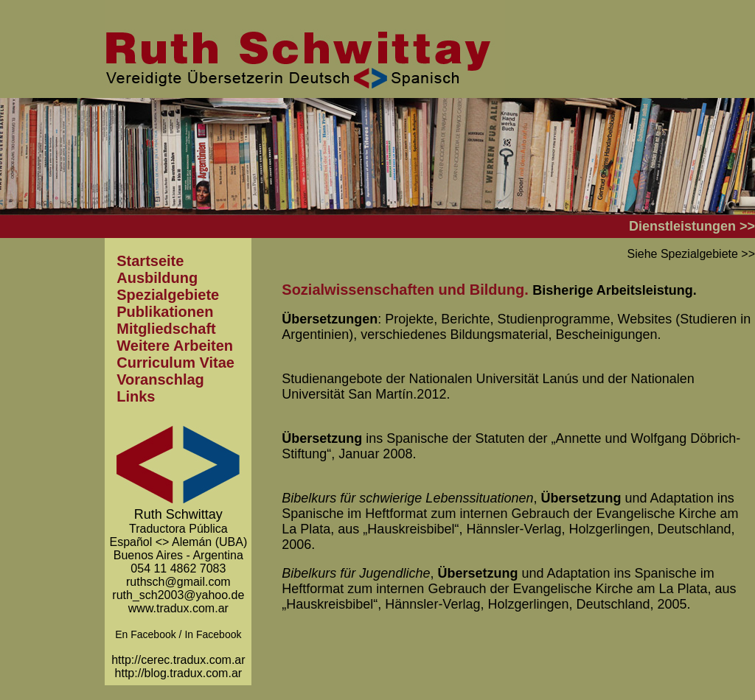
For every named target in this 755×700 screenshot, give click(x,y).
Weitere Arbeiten (175, 346)
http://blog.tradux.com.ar (179, 673)
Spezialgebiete (168, 295)
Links (136, 396)
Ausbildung (157, 278)
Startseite (150, 261)
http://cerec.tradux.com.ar (178, 660)
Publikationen (165, 312)
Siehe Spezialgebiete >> (691, 254)
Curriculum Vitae (175, 363)
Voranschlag (160, 379)
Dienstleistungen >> (692, 226)
